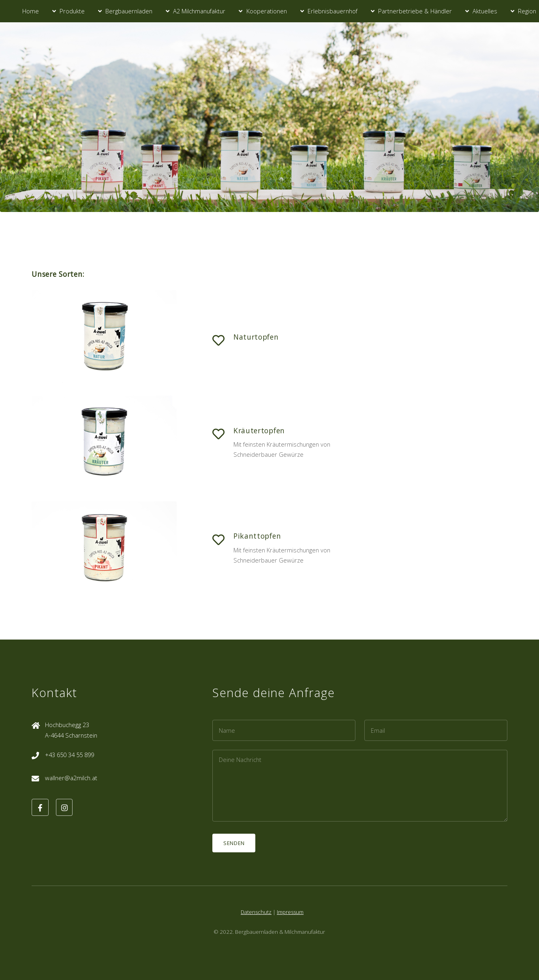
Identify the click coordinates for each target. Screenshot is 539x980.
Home (31, 11)
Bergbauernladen (129, 11)
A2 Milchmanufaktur (199, 11)
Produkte (72, 11)
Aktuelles (485, 11)
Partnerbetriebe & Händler (415, 11)
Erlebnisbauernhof (333, 11)
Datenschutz (256, 912)
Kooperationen (267, 11)
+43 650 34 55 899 (70, 755)
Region (527, 11)
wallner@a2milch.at (71, 778)
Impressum (290, 912)
